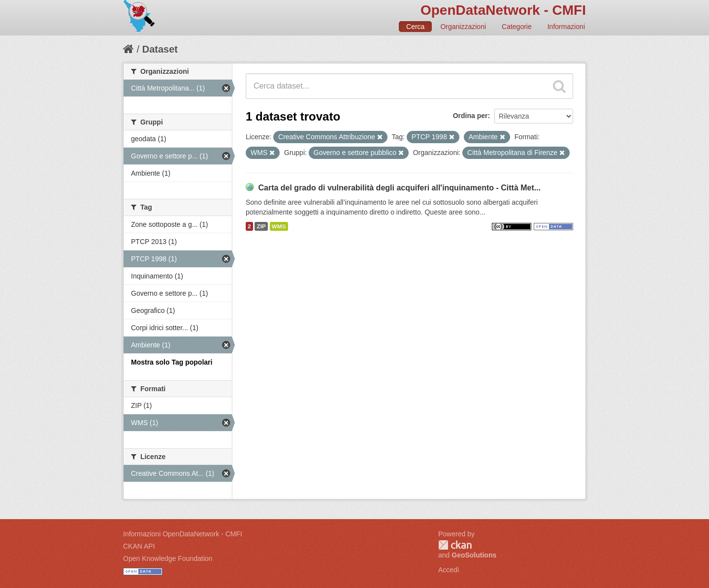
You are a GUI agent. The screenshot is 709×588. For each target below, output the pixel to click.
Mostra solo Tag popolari (172, 362)
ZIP (261, 226)
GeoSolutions (474, 555)
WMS (279, 226)
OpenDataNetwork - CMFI (503, 10)
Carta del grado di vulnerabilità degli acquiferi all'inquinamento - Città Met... (399, 188)
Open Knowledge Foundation (168, 558)
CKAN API (139, 546)
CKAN (455, 545)
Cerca (415, 27)
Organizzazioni (463, 27)
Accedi (449, 570)
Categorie (517, 27)
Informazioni (566, 27)
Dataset (160, 49)
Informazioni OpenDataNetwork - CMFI (183, 534)
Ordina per (470, 116)
